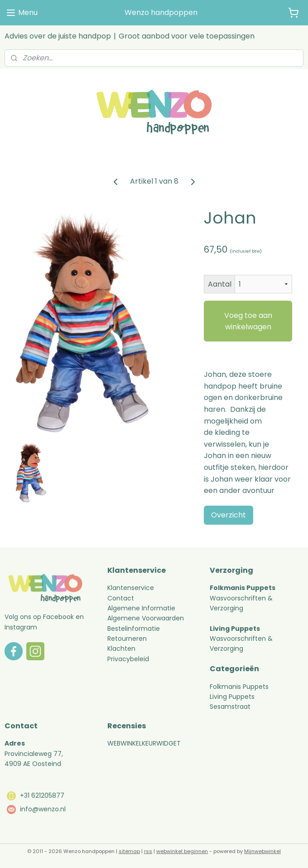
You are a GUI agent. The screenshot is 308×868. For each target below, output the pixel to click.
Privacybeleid (128, 659)
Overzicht (229, 515)
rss (148, 851)
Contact (121, 598)
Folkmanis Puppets (239, 687)
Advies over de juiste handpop (58, 36)
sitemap (129, 851)
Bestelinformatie (134, 629)
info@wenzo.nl (43, 809)
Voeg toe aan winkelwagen (248, 321)
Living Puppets (232, 697)
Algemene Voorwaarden (146, 618)
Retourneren (128, 639)
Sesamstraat (230, 707)
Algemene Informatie (141, 608)
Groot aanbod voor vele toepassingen (187, 36)
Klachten (121, 649)
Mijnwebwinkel (262, 851)
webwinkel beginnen (182, 851)
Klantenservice (131, 588)
